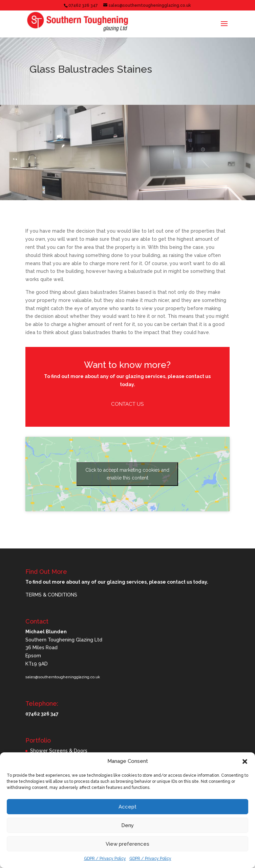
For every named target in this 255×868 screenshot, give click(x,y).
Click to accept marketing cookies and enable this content (127, 474)
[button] (245, 761)
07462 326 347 (83, 5)
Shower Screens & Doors (59, 751)
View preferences (127, 844)
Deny (127, 825)
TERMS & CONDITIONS (51, 595)
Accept (127, 807)
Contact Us (127, 404)
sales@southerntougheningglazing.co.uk (63, 677)
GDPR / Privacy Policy (105, 859)
